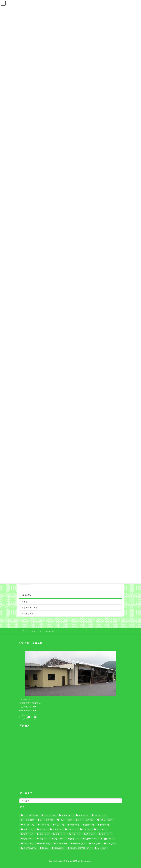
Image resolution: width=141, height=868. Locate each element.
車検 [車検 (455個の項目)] (96, 843)
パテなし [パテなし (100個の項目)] (106, 820)
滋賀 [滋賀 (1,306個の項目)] (28, 839)
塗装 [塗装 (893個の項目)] (72, 829)
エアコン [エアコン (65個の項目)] (50, 815)
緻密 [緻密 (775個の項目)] (75, 839)
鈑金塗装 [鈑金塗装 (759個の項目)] (30, 848)
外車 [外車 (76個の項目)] (86, 829)
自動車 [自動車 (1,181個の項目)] (91, 839)
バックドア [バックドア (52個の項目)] (47, 820)
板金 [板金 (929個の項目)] (91, 834)
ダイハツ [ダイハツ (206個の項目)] (100, 815)
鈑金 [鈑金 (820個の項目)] (111, 843)
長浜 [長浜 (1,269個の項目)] (59, 848)
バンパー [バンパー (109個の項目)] (66, 820)
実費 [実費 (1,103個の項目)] (28, 834)
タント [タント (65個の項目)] (83, 815)
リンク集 (50, 631)
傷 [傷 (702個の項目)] (43, 829)
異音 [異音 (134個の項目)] (44, 839)
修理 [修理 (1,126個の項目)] (28, 829)
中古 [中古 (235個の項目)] (60, 825)
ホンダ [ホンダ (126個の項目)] (29, 825)
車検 (26, 602)
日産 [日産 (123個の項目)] (76, 834)
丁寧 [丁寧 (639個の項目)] (45, 825)
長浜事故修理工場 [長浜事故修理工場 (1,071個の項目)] (81, 848)
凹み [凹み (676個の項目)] (57, 829)
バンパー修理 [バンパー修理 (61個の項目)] (86, 820)
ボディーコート (31, 608)
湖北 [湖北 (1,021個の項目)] (106, 834)
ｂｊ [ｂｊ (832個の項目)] (102, 848)
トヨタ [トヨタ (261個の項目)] (29, 820)
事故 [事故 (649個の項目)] (74, 825)
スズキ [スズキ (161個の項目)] (67, 815)
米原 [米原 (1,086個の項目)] (59, 839)
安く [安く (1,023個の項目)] (101, 829)
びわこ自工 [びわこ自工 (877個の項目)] (31, 815)
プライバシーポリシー (32, 631)
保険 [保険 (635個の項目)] (105, 825)
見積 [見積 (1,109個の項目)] (28, 843)
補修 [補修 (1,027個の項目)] (108, 839)
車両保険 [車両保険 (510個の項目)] (79, 843)
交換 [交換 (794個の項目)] (90, 825)
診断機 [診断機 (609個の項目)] (45, 843)
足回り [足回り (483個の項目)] (61, 843)
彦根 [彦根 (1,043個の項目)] (44, 834)
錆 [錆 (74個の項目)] (45, 848)
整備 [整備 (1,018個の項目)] (60, 834)
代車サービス (30, 614)
